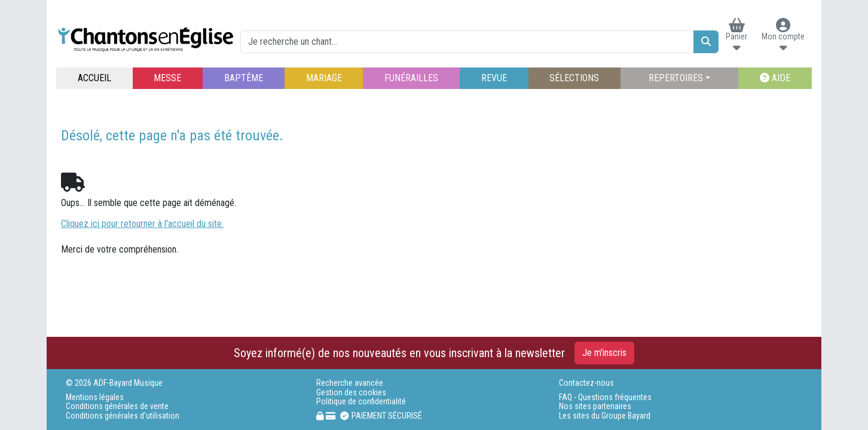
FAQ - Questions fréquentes (605, 397)
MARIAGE (324, 78)
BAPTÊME (244, 78)
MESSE (167, 78)
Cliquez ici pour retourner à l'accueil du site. (142, 224)
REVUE (494, 78)
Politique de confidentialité (361, 402)
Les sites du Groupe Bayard (605, 416)
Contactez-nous (586, 383)
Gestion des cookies (351, 393)
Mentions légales (95, 397)
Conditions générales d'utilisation (123, 416)
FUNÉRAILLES (411, 78)
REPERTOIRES (676, 78)
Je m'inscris (604, 353)
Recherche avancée (350, 383)
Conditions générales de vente (117, 406)
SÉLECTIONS (574, 78)
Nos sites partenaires (595, 406)
